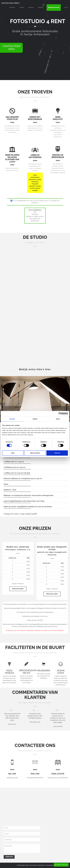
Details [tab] (35, 419)
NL (65, 8)
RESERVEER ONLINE (54, 8)
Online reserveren (61, 865)
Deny (13, 453)
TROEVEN (12, 8)
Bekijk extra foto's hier (35, 369)
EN (67, 8)
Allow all (57, 453)
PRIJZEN (31, 8)
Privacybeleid (49, 865)
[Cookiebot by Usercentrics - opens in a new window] (60, 414)
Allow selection (35, 453)
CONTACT (41, 8)
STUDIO (22, 8)
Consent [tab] (12, 419)
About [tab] (58, 419)
